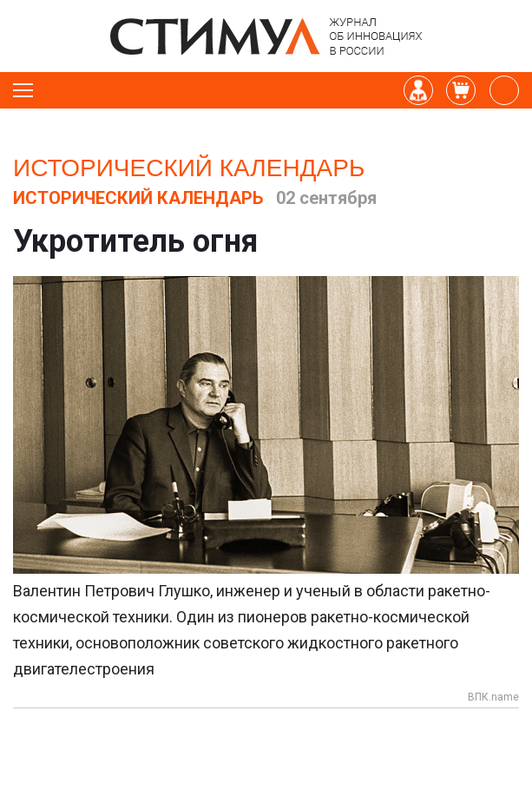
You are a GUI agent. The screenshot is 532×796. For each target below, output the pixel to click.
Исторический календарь (189, 168)
